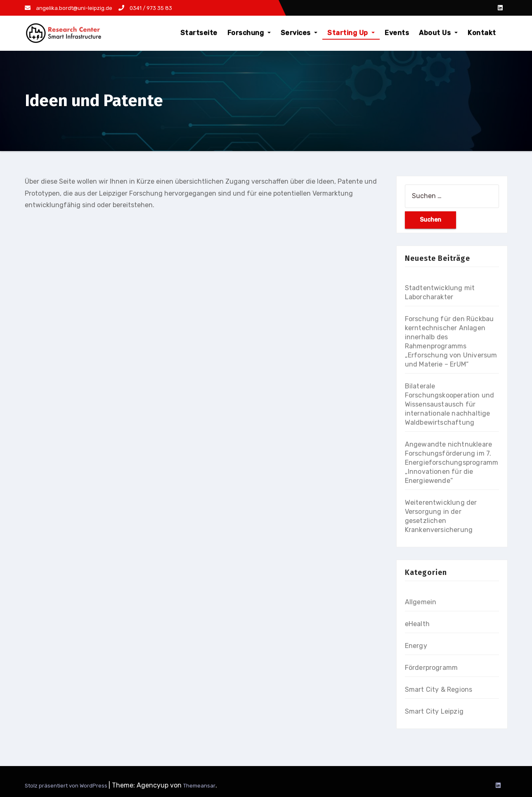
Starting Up (351, 33)
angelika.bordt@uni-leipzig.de (69, 8)
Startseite (199, 33)
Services (299, 33)
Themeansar (199, 786)
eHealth (417, 624)
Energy (416, 646)
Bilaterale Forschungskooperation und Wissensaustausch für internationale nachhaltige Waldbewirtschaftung (450, 404)
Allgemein (421, 602)
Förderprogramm (432, 668)
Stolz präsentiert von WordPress (67, 786)
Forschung (249, 33)
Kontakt (482, 33)
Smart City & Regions (439, 689)
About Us (438, 33)
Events (397, 33)
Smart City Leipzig (434, 711)
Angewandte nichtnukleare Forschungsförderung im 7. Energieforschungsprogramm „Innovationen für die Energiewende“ (452, 462)
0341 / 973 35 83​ (145, 8)
